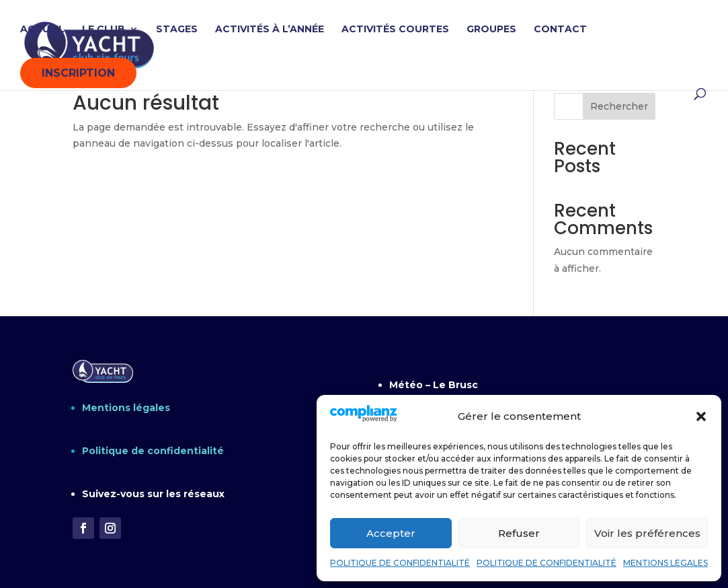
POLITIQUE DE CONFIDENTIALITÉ (400, 563)
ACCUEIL (42, 30)
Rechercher (619, 106)
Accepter (391, 533)
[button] (701, 416)
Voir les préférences (647, 533)
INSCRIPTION (78, 73)
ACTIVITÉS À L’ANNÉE (270, 30)
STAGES (177, 30)
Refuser (519, 533)
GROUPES (491, 30)
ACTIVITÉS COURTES (395, 30)
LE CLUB (104, 30)
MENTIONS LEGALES (665, 563)
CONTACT (560, 30)
